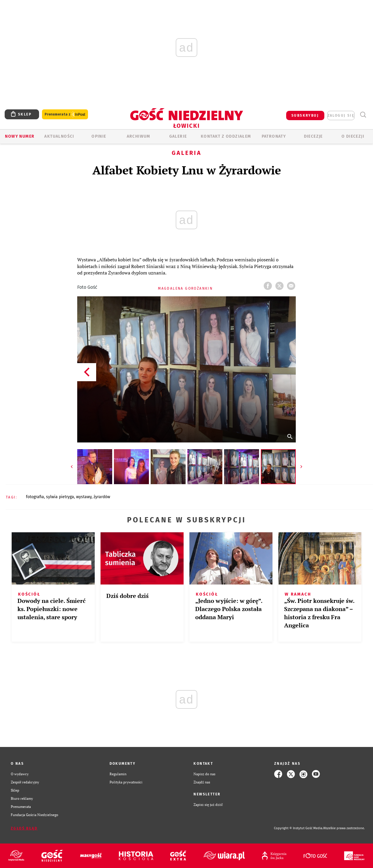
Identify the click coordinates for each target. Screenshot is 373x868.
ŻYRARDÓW (102, 497)
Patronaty (274, 136)
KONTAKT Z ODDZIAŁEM (226, 136)
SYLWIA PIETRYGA (60, 497)
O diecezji (353, 136)
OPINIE (99, 136)
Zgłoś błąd (24, 828)
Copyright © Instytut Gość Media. (299, 828)
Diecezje (313, 136)
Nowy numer (20, 136)
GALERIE (178, 136)
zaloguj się (341, 116)
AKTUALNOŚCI (59, 136)
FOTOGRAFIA (35, 497)
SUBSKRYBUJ (305, 116)
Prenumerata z (65, 114)
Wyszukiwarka (363, 115)
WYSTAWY (84, 497)
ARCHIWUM (139, 136)
